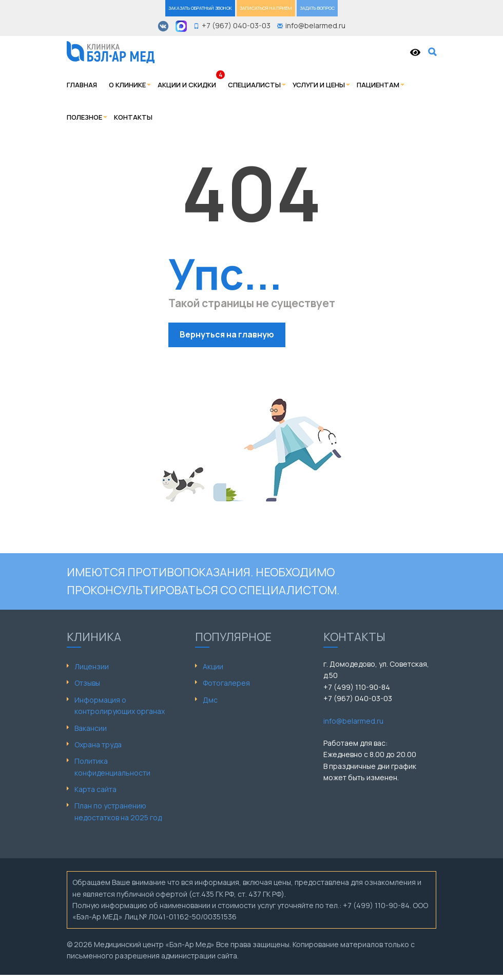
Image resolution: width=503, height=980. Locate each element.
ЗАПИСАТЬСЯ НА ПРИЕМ (266, 8)
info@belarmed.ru (353, 721)
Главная (82, 85)
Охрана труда (98, 745)
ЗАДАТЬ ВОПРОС (317, 8)
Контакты (133, 117)
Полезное (84, 117)
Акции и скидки (187, 85)
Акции (213, 666)
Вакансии (91, 728)
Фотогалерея (226, 683)
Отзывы (87, 683)
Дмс (210, 700)
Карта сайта (95, 789)
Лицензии (92, 666)
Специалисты (254, 85)
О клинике (127, 85)
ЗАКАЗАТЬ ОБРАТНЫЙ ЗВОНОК (200, 8)
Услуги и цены (319, 85)
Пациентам (378, 85)
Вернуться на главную (227, 334)
